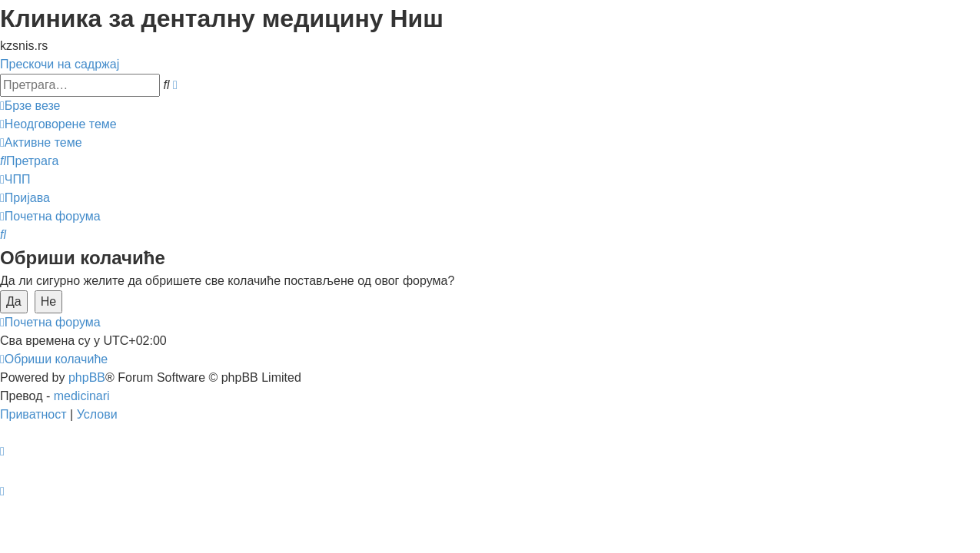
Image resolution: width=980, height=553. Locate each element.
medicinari (82, 396)
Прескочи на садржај (60, 64)
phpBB (87, 377)
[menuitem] (58, 124)
